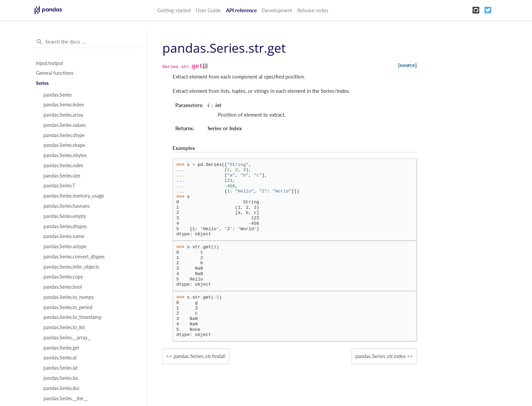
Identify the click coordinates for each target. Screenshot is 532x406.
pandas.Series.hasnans (67, 206)
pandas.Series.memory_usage (74, 196)
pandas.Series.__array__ (67, 338)
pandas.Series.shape (64, 145)
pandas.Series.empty (65, 216)
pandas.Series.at (60, 358)
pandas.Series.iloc (62, 388)
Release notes (313, 10)
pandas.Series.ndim (63, 166)
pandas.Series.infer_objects (71, 267)
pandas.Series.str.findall (200, 356)
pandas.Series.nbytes (65, 155)
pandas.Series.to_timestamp (73, 317)
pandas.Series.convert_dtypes (74, 257)
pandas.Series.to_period (68, 307)
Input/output (50, 63)
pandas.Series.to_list (64, 327)
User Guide (208, 10)
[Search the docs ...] (87, 42)
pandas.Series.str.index (380, 356)
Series (42, 83)
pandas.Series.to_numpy (69, 297)
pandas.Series (58, 95)
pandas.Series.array (63, 115)
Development (277, 10)
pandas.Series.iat (61, 368)
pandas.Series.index (64, 105)
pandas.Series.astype (65, 247)
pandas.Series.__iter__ (66, 399)
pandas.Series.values (65, 125)
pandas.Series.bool (63, 287)
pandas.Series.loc (61, 378)
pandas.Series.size (62, 176)
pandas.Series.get (61, 348)
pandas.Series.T (59, 186)
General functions (55, 73)
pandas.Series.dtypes (65, 226)
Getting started (174, 10)
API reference (241, 10)
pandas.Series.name (64, 236)
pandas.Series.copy (63, 277)
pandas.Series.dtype (64, 135)
